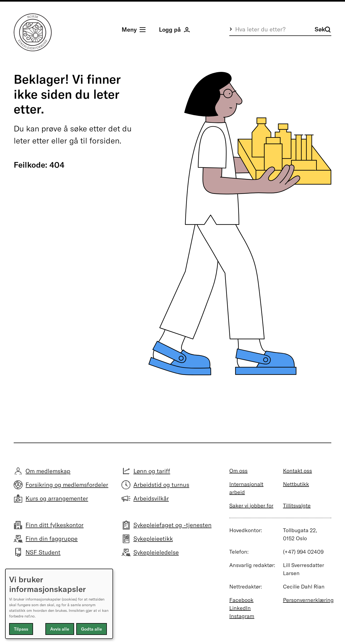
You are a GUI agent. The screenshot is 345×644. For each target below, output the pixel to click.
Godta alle (92, 629)
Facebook (241, 600)
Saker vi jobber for (251, 505)
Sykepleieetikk (153, 539)
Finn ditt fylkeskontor (55, 525)
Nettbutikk (296, 484)
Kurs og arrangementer (57, 498)
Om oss (238, 471)
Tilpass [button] (21, 629)
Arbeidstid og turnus (161, 485)
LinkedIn (240, 608)
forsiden (104, 141)
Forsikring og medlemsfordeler (67, 485)
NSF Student (43, 552)
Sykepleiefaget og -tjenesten (172, 525)
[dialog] (59, 604)
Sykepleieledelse (156, 552)
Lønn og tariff (152, 471)
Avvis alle (60, 629)
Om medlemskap (48, 471)
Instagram (242, 616)
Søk (323, 29)
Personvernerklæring (308, 600)
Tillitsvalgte (297, 505)
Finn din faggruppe (52, 539)
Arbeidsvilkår (151, 498)
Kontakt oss (297, 471)
